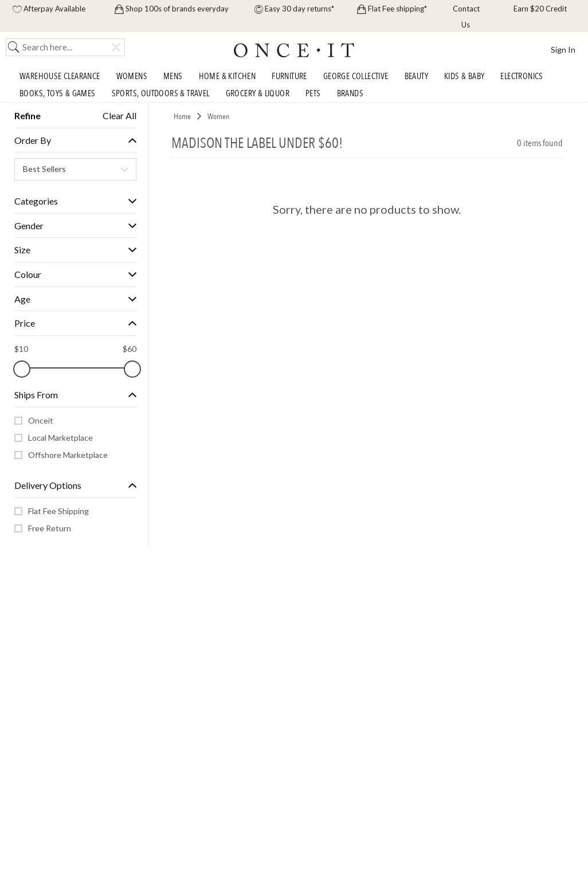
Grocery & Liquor (258, 93)
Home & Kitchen (228, 76)
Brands (350, 93)
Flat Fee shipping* (392, 9)
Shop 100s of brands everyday (172, 9)
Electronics (522, 76)
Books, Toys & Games (58, 93)
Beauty (416, 76)
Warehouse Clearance (60, 76)
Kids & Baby (464, 76)
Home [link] (182, 117)
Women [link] (219, 117)
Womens (132, 76)
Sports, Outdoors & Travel (161, 93)
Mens (173, 76)
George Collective (356, 76)
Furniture (289, 76)
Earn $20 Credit (539, 9)
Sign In (563, 50)
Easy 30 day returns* (294, 9)
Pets (313, 93)
